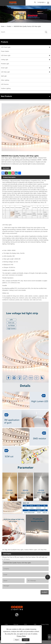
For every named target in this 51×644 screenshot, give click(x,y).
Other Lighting (5, 80)
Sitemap (16, 624)
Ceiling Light (5, 60)
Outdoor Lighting (6, 88)
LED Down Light (6, 55)
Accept (26, 640)
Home (3, 26)
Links (6, 624)
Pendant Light (5, 64)
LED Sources (5, 84)
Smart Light (4, 68)
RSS (26, 624)
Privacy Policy (21, 636)
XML (35, 624)
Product (9, 26)
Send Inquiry (6, 168)
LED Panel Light (6, 47)
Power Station (5, 51)
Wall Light (4, 76)
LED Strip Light (5, 72)
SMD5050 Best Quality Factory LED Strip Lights (27, 26)
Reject (17, 640)
